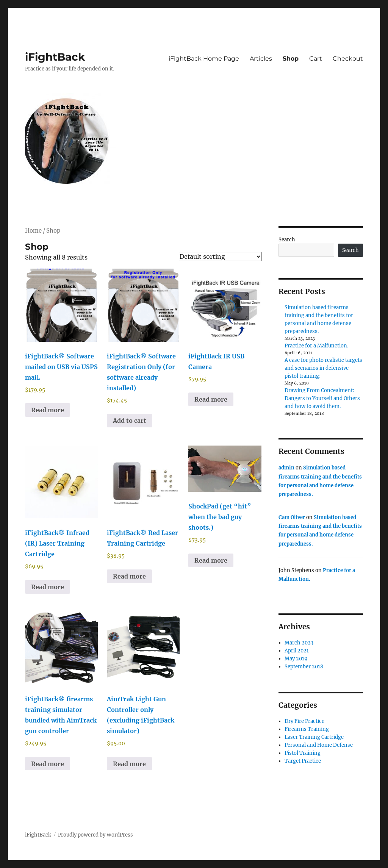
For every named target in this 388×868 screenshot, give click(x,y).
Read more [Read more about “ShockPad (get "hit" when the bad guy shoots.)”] (211, 560)
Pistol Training (303, 753)
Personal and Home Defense (319, 745)
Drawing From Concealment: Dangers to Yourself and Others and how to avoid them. (322, 398)
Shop (291, 59)
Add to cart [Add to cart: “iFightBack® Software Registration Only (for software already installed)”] (130, 421)
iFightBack (55, 57)
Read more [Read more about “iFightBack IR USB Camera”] (211, 399)
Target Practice (303, 761)
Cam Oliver (292, 517)
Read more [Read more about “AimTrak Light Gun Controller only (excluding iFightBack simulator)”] (129, 764)
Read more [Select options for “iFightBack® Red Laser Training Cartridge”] (129, 576)
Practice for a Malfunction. (316, 346)
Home (33, 231)
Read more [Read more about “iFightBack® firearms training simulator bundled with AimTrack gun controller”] (48, 764)
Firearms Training (307, 729)
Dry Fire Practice (304, 721)
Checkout (348, 59)
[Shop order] (220, 256)
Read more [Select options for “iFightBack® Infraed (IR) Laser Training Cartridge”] (48, 587)
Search (287, 240)
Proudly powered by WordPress (95, 835)
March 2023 (299, 643)
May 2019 (296, 659)
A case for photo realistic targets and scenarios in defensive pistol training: (323, 368)
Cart (316, 59)
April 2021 (297, 651)
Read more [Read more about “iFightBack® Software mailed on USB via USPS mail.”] (48, 410)
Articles (261, 59)
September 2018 (304, 667)
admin (286, 468)
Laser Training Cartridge (314, 737)
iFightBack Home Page (204, 59)
